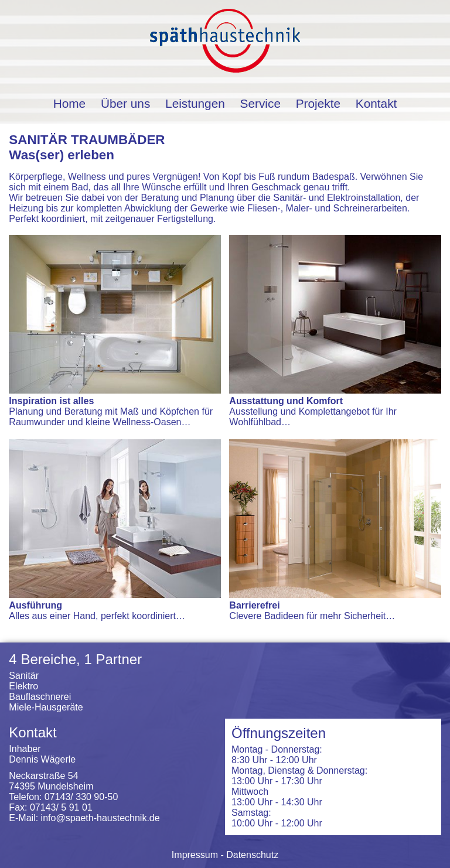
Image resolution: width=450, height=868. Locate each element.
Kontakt (376, 103)
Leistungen (195, 103)
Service (260, 103)
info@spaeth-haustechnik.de (100, 818)
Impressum (195, 855)
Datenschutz (252, 855)
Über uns (125, 103)
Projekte (318, 103)
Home (69, 103)
